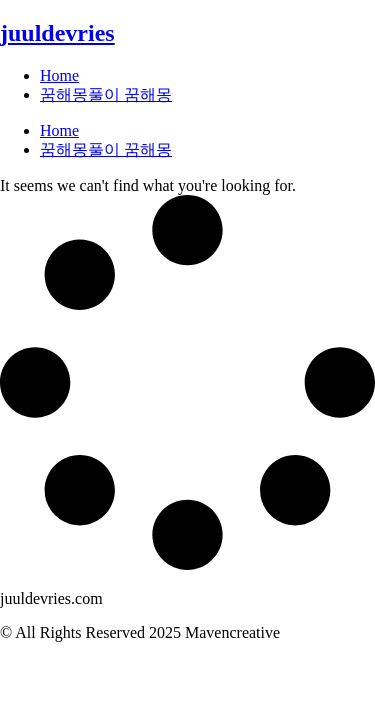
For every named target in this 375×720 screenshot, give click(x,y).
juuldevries (57, 33)
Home (59, 75)
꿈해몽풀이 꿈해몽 (106, 94)
